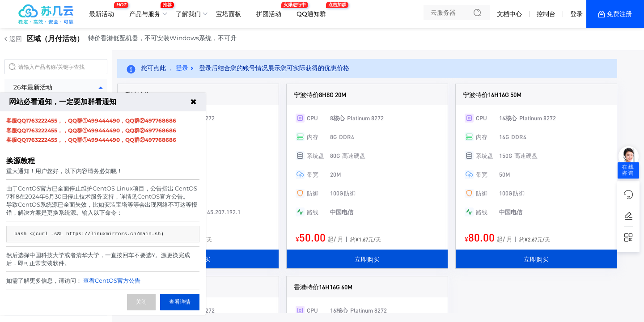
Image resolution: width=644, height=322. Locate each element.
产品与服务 (147, 10)
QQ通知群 (314, 10)
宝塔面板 (229, 14)
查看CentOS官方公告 (112, 280)
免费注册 (619, 14)
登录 (576, 14)
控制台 (546, 14)
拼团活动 (271, 10)
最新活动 (104, 10)
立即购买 (367, 259)
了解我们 (188, 14)
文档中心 (509, 14)
